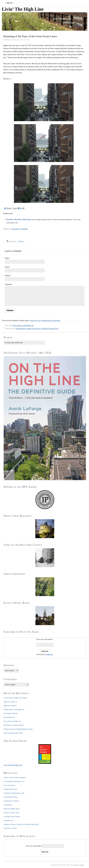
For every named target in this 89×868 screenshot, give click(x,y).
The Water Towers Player (12, 817)
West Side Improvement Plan (13, 733)
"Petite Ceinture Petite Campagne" (15, 777)
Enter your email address (34, 846)
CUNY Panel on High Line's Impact (15, 698)
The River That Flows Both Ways (19, 220)
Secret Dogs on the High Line (23, 326)
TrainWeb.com (8, 820)
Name (8, 258)
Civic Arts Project (9, 785)
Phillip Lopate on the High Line (14, 709)
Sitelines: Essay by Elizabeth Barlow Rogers (18, 729)
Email (8, 267)
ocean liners (15, 229)
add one (21, 241)
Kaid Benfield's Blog (10, 797)
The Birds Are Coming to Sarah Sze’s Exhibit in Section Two (37, 329)
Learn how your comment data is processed (45, 320)
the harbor (24, 229)
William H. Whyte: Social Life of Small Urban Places (21, 824)
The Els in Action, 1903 (11, 813)
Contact (77, 865)
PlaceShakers (8, 805)
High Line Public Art (10, 702)
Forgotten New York (10, 789)
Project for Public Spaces (12, 809)
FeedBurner (49, 654)
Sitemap (82, 865)
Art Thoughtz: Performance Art (14, 781)
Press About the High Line (12, 721)
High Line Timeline (10, 706)
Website (8, 276)
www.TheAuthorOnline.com (13, 765)
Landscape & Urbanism (11, 801)
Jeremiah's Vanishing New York (14, 793)
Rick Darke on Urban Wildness (14, 725)
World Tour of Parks (10, 828)
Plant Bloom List (9, 717)
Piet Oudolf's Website (11, 713)
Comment (8, 284)
